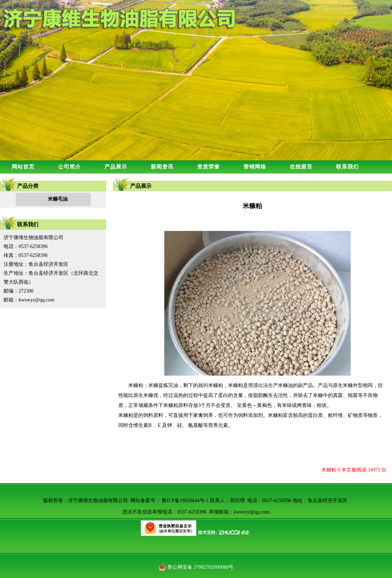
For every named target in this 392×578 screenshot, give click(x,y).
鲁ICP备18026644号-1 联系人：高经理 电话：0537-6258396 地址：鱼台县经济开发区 (255, 500)
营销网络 (255, 167)
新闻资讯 (162, 167)
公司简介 (69, 167)
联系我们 (347, 167)
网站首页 (23, 167)
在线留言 (301, 167)
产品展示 (116, 167)
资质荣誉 (208, 167)
